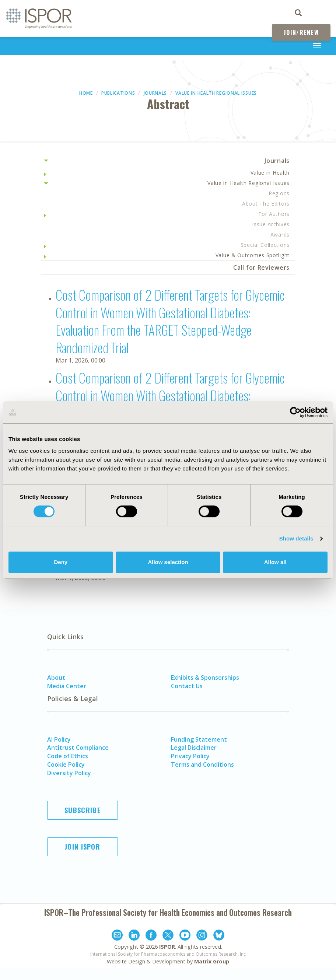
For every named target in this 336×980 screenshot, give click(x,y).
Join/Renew (301, 32)
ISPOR (167, 947)
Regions (279, 193)
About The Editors (266, 204)
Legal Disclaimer (194, 748)
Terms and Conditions (202, 764)
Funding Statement (199, 739)
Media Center (67, 686)
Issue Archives (271, 224)
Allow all (275, 562)
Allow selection (168, 562)
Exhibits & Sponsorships (205, 678)
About (56, 678)
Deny (61, 562)
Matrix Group (212, 961)
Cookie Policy (66, 764)
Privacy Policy (190, 756)
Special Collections (265, 245)
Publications (118, 93)
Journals (155, 93)
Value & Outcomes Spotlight (253, 255)
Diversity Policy (69, 773)
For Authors (274, 214)
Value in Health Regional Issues (216, 93)
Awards (280, 234)
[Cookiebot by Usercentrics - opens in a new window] (295, 412)
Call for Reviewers (261, 267)
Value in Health (270, 173)
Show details (296, 538)
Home (86, 93)
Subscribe (83, 810)
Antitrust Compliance (78, 748)
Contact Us (187, 686)
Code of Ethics (68, 756)
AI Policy (59, 739)
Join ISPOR (83, 847)
